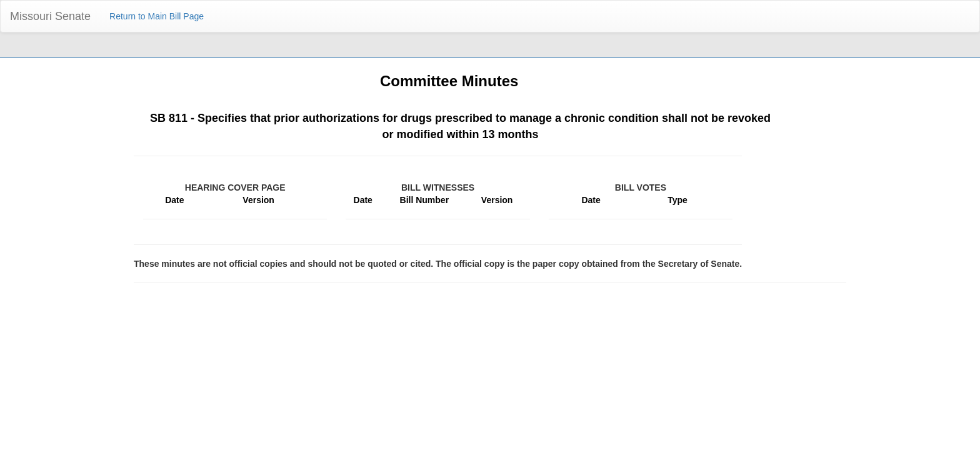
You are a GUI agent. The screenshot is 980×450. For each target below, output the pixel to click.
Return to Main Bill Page (157, 16)
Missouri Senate (50, 16)
